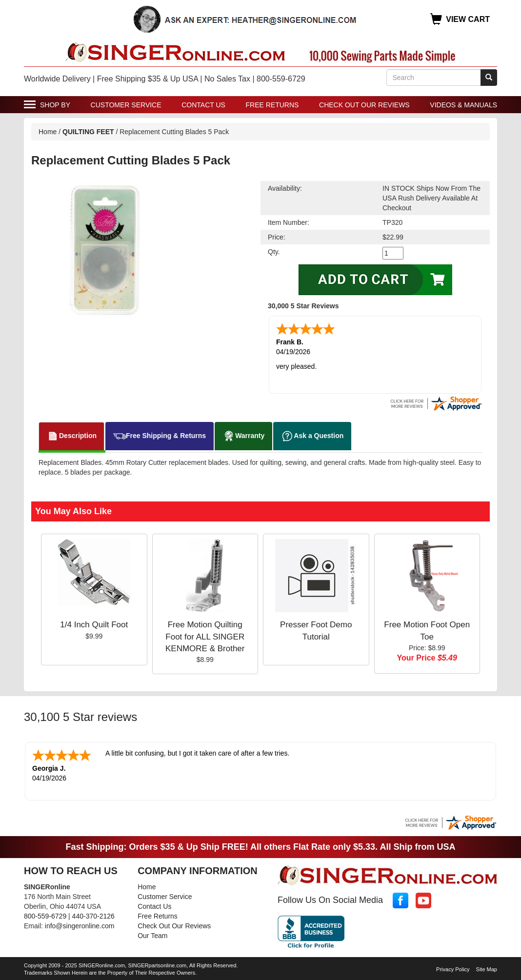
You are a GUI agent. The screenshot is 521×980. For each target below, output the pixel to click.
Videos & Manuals (463, 105)
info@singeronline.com (80, 926)
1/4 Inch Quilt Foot (94, 625)
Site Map (487, 969)
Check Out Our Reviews (364, 105)
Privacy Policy (453, 969)
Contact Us (203, 105)
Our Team (152, 936)
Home (48, 132)
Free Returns (272, 105)
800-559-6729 (45, 916)
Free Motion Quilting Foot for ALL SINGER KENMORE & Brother (205, 637)
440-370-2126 (93, 916)
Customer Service (126, 105)
